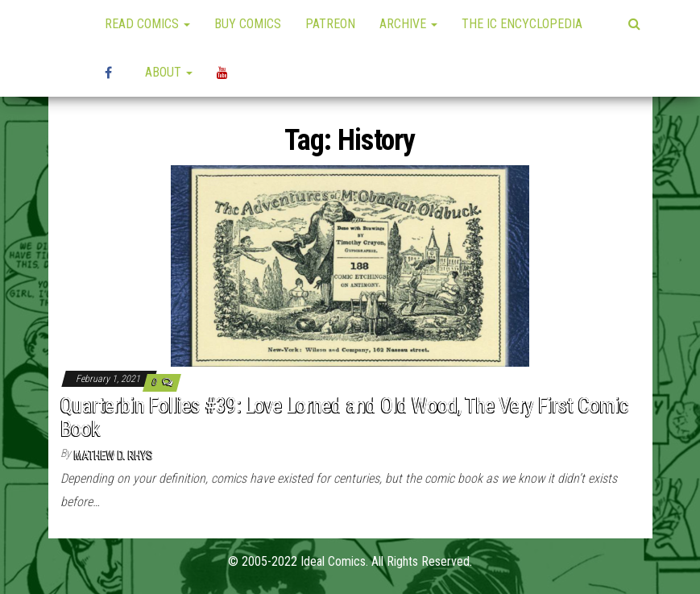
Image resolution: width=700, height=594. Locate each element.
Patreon (330, 24)
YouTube (225, 73)
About (169, 72)
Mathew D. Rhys (114, 455)
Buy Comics (248, 24)
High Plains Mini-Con (113, 73)
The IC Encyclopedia (522, 24)
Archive (408, 24)
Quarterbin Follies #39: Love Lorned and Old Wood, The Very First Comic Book (345, 417)
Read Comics (147, 24)
